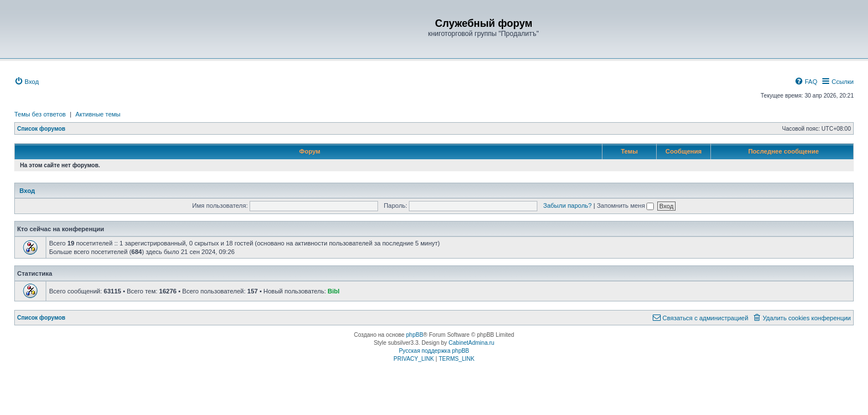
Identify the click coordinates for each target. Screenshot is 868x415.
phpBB (415, 335)
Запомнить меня (625, 206)
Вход (27, 191)
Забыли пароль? (567, 206)
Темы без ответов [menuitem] (40, 114)
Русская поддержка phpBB (434, 351)
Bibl (334, 291)
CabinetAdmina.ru (472, 343)
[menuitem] (27, 82)
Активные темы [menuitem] (98, 114)
